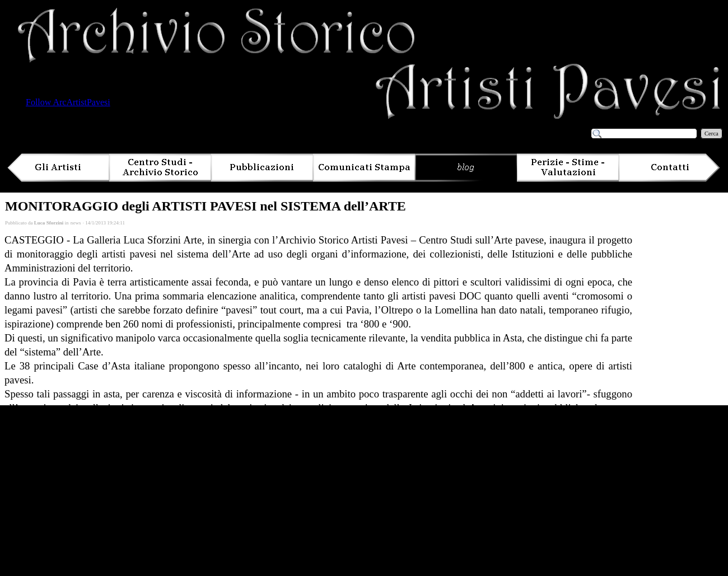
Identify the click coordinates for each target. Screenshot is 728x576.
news (76, 223)
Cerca (711, 134)
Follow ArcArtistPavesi (68, 102)
